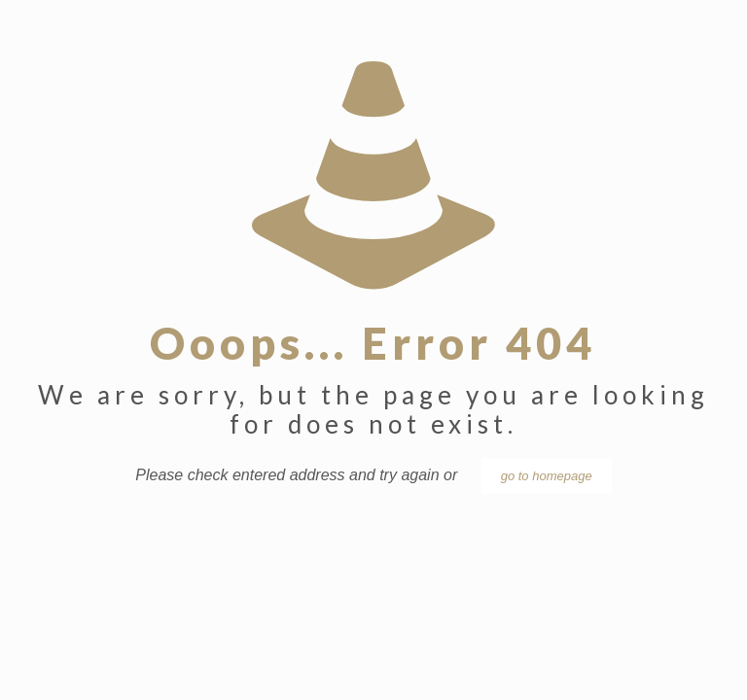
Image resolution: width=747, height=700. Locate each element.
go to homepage (547, 476)
